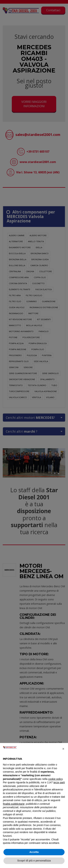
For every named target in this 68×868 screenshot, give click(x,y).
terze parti (59, 782)
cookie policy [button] (55, 779)
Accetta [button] (34, 852)
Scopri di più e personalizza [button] (34, 861)
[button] (63, 749)
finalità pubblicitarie (14, 804)
